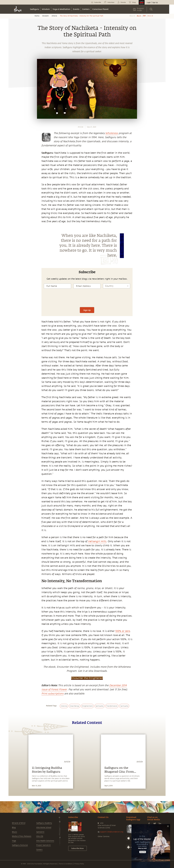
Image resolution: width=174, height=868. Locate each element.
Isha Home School (44, 827)
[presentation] (87, 300)
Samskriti (40, 832)
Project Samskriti (43, 845)
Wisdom (46, 9)
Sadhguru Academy (44, 823)
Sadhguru (34, 9)
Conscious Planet (100, 9)
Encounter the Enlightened (87, 678)
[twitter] (13, 289)
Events (76, 9)
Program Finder (140, 10)
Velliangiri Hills (97, 541)
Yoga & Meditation (61, 9)
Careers (39, 850)
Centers (86, 9)
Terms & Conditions (66, 864)
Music (14, 832)
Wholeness (112, 133)
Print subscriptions (53, 694)
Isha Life (40, 836)
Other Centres (104, 837)
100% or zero (123, 631)
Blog (14, 827)
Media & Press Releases (22, 836)
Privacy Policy (79, 864)
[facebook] (13, 283)
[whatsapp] (14, 277)
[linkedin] (13, 294)
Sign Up (155, 2)
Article (54, 16)
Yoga (14, 841)
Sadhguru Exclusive (20, 845)
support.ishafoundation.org (112, 832)
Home (37, 16)
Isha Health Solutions (45, 841)
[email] (13, 300)
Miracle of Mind (19, 823)
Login (149, 2)
